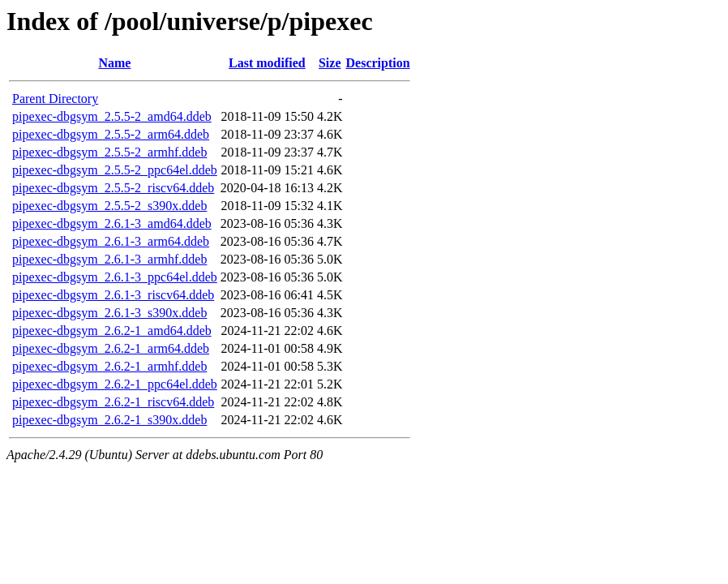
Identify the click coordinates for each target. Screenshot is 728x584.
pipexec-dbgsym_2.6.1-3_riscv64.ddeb (113, 295)
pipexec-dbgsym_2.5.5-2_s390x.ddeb (109, 206)
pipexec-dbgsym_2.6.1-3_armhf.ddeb (109, 259)
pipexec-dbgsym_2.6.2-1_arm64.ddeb (111, 348)
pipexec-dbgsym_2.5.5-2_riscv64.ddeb (113, 188)
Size (330, 63)
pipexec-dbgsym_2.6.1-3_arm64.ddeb (111, 241)
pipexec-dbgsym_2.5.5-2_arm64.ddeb (111, 134)
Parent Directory (55, 99)
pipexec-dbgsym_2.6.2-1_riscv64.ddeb (113, 402)
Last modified (267, 63)
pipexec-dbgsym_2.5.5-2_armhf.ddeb (109, 152)
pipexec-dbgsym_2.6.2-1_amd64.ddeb (112, 331)
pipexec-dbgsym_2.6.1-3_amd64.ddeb (112, 223)
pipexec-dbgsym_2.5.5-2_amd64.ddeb (112, 116)
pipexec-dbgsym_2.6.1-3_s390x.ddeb (109, 313)
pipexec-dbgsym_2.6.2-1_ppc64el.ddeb (115, 384)
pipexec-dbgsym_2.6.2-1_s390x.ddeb (109, 420)
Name (114, 63)
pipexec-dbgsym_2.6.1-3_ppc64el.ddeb (115, 277)
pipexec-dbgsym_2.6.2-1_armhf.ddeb (109, 366)
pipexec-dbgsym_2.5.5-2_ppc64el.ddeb (115, 170)
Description (378, 63)
